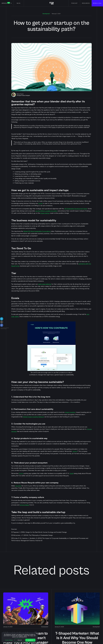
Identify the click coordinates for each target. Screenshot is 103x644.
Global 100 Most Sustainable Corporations (37, 231)
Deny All (20, 640)
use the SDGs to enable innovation (46, 211)
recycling (18, 486)
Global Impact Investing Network (33, 417)
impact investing (70, 412)
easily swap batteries (45, 284)
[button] (7, 3)
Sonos (21, 473)
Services (6, 3)
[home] (52, 3)
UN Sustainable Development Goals (76, 209)
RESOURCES (86, 3)
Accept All (30, 640)
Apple (72, 473)
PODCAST (74, 3)
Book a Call (97, 3)
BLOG (19, 3)
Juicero (75, 451)
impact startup (45, 213)
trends (40, 203)
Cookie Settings (9, 640)
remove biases (24, 505)
